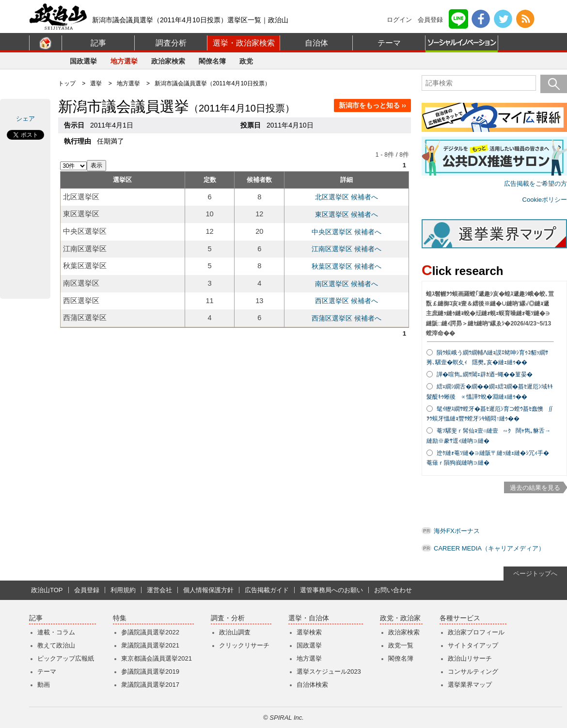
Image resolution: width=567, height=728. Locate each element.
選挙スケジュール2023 (329, 671)
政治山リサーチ (470, 658)
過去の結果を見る (535, 488)
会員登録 (430, 20)
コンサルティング (473, 671)
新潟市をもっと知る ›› (372, 105)
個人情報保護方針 (208, 590)
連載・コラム (56, 632)
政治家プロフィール (476, 632)
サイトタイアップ (473, 645)
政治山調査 (235, 632)
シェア (25, 119)
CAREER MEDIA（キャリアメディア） (489, 548)
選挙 (96, 83)
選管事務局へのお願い (331, 590)
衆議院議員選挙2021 (150, 645)
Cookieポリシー (545, 200)
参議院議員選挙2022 (150, 632)
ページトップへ (535, 574)
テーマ (389, 43)
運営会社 (159, 590)
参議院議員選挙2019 (150, 671)
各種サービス (460, 618)
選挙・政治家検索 (244, 43)
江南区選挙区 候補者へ (346, 249)
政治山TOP (47, 590)
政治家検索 (168, 61)
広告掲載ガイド (267, 590)
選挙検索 (309, 632)
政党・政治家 (400, 618)
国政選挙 (83, 61)
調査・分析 (228, 618)
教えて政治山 (56, 645)
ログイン (399, 20)
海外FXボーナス (457, 531)
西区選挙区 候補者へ (346, 301)
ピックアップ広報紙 (66, 658)
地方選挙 (124, 61)
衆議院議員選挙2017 (150, 685)
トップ (67, 83)
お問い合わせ (393, 590)
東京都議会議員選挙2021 (157, 658)
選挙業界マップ (470, 685)
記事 (98, 43)
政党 (246, 61)
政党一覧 (401, 645)
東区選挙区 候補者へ (346, 214)
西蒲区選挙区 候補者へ (346, 318)
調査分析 (171, 43)
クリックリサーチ (244, 645)
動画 (44, 685)
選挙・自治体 (309, 618)
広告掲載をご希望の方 (535, 184)
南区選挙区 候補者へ (346, 284)
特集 (120, 618)
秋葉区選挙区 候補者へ (346, 266)
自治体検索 (312, 685)
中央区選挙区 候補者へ (346, 232)
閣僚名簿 (212, 61)
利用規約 (123, 590)
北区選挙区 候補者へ (346, 197)
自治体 (316, 43)
